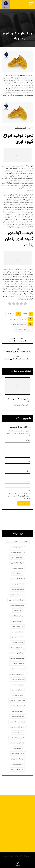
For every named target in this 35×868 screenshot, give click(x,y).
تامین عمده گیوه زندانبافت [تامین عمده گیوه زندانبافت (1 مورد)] (17, 558)
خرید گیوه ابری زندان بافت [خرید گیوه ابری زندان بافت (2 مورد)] (17, 616)
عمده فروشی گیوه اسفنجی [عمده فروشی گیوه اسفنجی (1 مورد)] (17, 664)
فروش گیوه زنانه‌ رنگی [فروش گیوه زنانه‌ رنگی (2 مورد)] (17, 695)
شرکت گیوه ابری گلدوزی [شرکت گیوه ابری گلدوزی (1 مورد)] (17, 642)
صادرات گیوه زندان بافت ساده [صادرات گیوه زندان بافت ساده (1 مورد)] (17, 653)
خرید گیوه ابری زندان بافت (20, 324)
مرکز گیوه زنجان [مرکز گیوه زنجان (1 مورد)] (17, 748)
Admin (25, 314)
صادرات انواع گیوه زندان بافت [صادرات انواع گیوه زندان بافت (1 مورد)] (17, 648)
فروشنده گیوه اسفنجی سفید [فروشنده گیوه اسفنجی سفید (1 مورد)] (17, 679)
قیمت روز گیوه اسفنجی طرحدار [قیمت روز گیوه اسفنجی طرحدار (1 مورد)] (17, 701)
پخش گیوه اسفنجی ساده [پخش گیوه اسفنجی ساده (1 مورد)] (17, 770)
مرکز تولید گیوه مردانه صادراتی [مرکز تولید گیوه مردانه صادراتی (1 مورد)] (17, 738)
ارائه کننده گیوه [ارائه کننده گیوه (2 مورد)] (24, 542)
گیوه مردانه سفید (28, 166)
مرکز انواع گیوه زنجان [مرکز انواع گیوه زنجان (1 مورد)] (17, 732)
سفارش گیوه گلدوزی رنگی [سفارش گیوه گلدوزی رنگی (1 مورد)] (17, 632)
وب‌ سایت (27, 481)
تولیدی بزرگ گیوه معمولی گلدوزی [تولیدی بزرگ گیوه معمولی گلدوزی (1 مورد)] (17, 600)
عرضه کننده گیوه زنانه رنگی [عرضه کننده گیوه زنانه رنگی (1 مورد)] (17, 658)
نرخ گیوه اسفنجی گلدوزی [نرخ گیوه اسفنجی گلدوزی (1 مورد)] (17, 764)
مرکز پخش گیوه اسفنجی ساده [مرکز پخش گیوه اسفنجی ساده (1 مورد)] (17, 743)
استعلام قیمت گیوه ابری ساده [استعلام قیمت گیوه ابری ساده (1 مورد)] (17, 547)
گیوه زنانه (23, 75)
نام (29, 461)
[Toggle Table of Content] (29, 128)
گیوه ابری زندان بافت (13, 319)
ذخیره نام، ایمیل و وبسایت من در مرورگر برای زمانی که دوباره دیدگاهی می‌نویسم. (19, 496)
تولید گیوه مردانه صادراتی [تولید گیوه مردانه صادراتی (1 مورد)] (17, 589)
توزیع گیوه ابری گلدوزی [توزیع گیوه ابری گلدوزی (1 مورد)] (17, 568)
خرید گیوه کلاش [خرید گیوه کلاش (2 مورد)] (17, 621)
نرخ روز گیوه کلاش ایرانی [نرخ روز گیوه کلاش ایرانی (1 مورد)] (17, 759)
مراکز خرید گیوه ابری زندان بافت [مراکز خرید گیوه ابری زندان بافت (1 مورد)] (17, 727)
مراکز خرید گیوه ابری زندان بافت (24, 330)
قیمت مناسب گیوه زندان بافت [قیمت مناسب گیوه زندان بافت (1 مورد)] (17, 706)
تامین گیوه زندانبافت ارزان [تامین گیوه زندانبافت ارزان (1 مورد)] (17, 563)
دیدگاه (27, 440)
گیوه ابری (24, 319)
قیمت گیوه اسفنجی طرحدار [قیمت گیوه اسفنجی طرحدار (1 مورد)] (17, 717)
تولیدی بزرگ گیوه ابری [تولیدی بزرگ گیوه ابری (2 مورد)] (17, 595)
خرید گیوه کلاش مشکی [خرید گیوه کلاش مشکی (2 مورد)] (17, 626)
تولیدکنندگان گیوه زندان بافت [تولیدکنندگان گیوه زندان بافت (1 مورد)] (17, 579)
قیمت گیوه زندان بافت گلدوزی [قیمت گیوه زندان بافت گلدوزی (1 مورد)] (17, 722)
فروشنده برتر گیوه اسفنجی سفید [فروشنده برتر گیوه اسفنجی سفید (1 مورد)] (17, 674)
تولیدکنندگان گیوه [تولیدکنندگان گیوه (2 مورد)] (17, 574)
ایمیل (28, 471)
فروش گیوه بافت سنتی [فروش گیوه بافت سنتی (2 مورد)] (17, 690)
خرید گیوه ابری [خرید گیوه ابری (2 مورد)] (17, 611)
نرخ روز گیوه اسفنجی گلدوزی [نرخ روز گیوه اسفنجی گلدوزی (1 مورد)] (17, 754)
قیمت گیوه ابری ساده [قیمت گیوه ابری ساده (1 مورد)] (17, 711)
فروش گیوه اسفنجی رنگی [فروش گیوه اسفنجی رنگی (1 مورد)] (17, 685)
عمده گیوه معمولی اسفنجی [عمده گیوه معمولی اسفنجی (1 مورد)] (17, 669)
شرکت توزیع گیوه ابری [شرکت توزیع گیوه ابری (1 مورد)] (17, 637)
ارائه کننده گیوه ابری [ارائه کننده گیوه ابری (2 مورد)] (12, 542)
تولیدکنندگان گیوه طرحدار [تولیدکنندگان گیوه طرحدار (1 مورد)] (17, 584)
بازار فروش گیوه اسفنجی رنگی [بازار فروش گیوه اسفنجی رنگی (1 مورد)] (17, 552)
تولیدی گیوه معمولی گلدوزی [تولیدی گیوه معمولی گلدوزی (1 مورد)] (17, 605)
